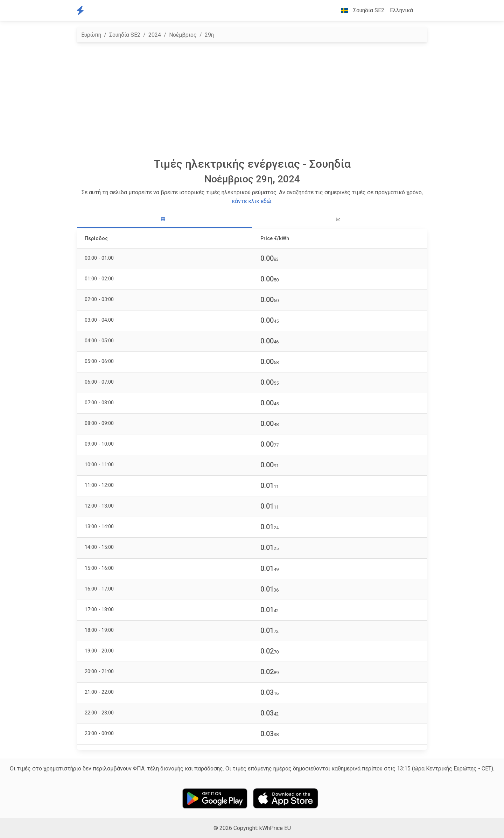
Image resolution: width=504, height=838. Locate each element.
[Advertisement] (252, 100)
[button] (421, 11)
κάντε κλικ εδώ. (252, 201)
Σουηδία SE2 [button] (360, 10)
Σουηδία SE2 (125, 35)
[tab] (164, 220)
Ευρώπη (91, 35)
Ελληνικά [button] (401, 10)
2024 (155, 35)
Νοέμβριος (183, 35)
